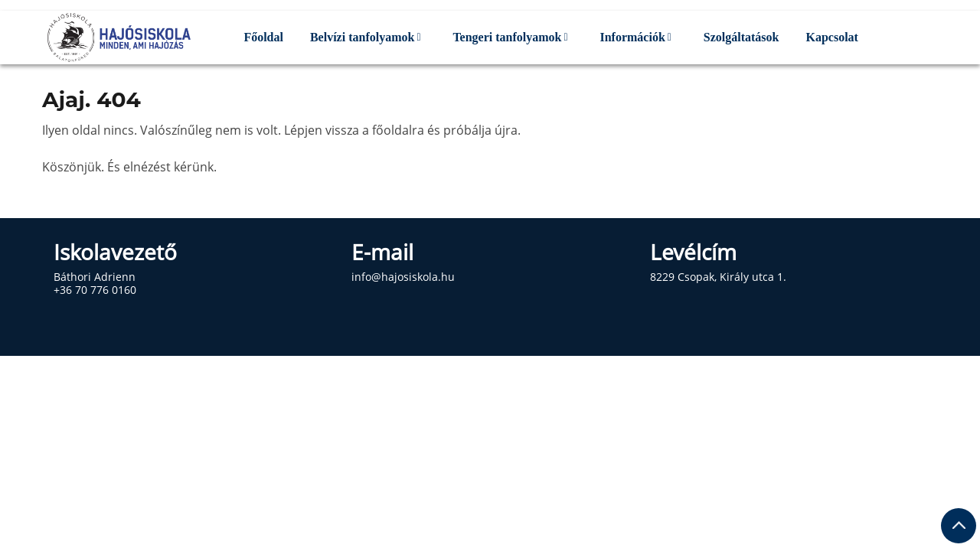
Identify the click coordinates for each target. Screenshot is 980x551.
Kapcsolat (831, 37)
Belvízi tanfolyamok (362, 37)
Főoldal (263, 37)
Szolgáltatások (742, 37)
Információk (632, 37)
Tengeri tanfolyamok (507, 37)
